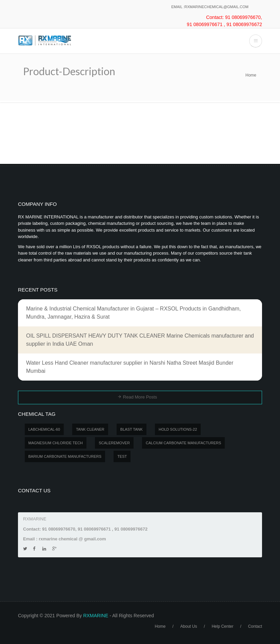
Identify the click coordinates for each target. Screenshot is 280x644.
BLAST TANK (132, 429)
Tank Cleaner (90, 429)
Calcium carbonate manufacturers (183, 443)
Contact (255, 626)
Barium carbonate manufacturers (65, 456)
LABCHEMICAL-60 (44, 429)
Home (251, 75)
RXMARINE (96, 616)
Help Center (222, 626)
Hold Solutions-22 (178, 429)
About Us (189, 626)
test (122, 456)
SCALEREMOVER (114, 443)
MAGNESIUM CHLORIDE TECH (56, 443)
